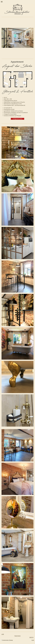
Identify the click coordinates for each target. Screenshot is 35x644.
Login (33, 640)
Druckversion (5, 640)
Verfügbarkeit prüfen (18, 119)
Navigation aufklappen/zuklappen (17, 2)
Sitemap (11, 640)
